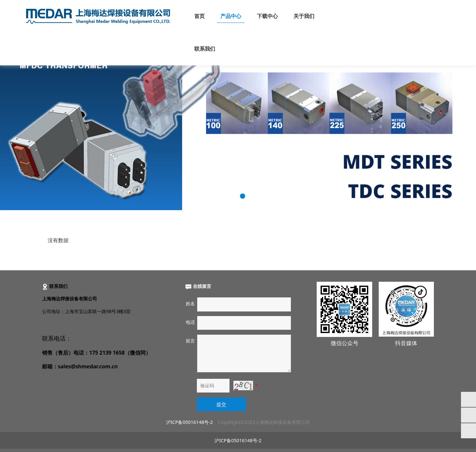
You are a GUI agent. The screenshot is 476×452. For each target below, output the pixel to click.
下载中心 (267, 16)
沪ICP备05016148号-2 (190, 422)
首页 (199, 16)
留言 (190, 341)
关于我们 (304, 16)
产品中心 (231, 16)
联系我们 (205, 49)
